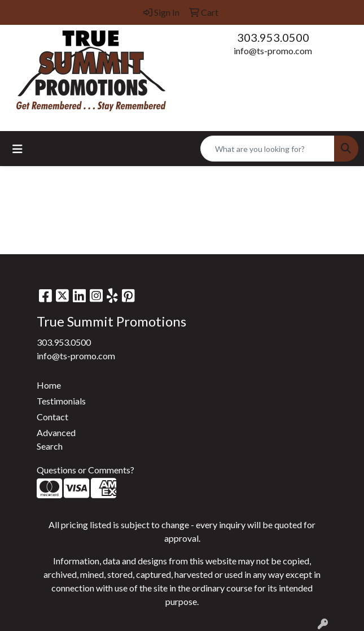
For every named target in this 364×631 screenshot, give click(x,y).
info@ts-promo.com (273, 51)
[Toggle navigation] (17, 149)
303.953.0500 (273, 37)
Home (49, 385)
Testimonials (61, 401)
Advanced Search (56, 439)
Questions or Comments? (85, 470)
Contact (52, 417)
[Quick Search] (267, 149)
